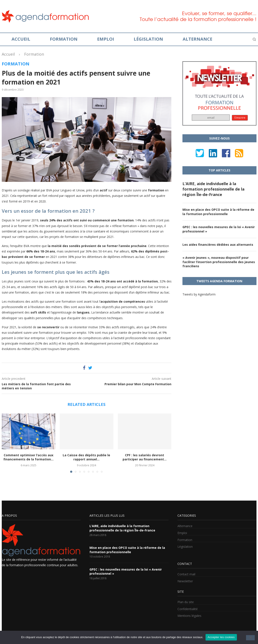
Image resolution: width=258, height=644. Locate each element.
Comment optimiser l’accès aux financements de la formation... (29, 457)
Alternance (197, 39)
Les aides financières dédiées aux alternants (218, 245)
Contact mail (186, 574)
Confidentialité (188, 609)
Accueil (21, 39)
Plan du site (186, 602)
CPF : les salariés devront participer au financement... (145, 457)
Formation (64, 39)
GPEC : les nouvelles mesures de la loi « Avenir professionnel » (219, 229)
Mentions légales (189, 616)
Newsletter (185, 581)
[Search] (254, 39)
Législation (148, 39)
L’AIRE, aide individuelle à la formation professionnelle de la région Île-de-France (213, 189)
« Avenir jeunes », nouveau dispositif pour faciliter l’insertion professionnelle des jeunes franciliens (219, 262)
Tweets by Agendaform (199, 294)
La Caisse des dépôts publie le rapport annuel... (86, 457)
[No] (250, 638)
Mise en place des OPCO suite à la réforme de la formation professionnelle (218, 212)
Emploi (106, 39)
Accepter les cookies (221, 637)
